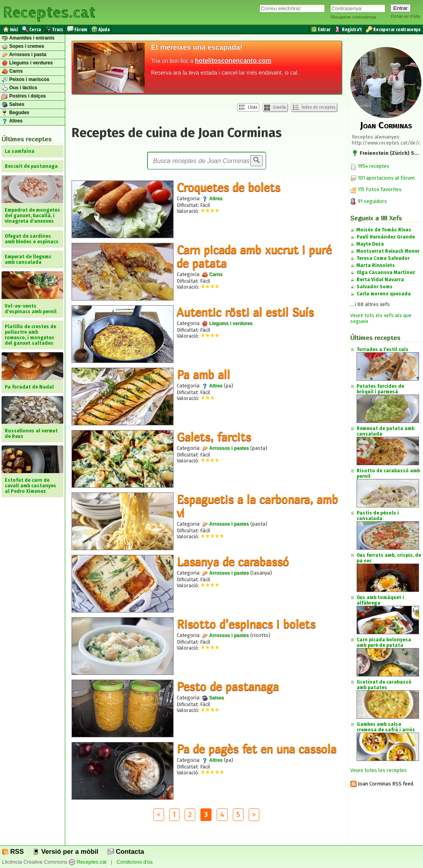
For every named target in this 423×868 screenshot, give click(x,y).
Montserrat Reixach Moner (388, 251)
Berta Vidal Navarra (380, 280)
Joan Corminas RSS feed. (382, 784)
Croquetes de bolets (228, 187)
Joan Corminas (386, 125)
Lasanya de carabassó (233, 562)
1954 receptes (370, 166)
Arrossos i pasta (24, 55)
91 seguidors (369, 201)
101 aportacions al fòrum (386, 178)
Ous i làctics (19, 88)
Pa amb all (203, 374)
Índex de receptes (314, 107)
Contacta (126, 852)
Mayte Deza (370, 244)
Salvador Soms (375, 287)
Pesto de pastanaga (228, 686)
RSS (13, 852)
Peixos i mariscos (25, 80)
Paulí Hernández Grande (386, 237)
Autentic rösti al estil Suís (245, 312)
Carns (12, 71)
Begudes (15, 113)
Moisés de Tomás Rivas (384, 230)
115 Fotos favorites (376, 189)
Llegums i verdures (27, 63)
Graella (275, 108)
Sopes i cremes (23, 47)
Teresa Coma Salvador (383, 258)
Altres (12, 121)
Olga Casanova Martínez (386, 272)
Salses (13, 105)
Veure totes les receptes (379, 770)
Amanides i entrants (28, 38)
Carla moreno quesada (384, 294)
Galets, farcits (214, 437)
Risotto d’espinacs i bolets (246, 624)
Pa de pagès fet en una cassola (257, 749)
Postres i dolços (24, 96)
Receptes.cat (49, 12)
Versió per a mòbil (65, 852)
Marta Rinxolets (376, 265)
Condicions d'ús (135, 862)
